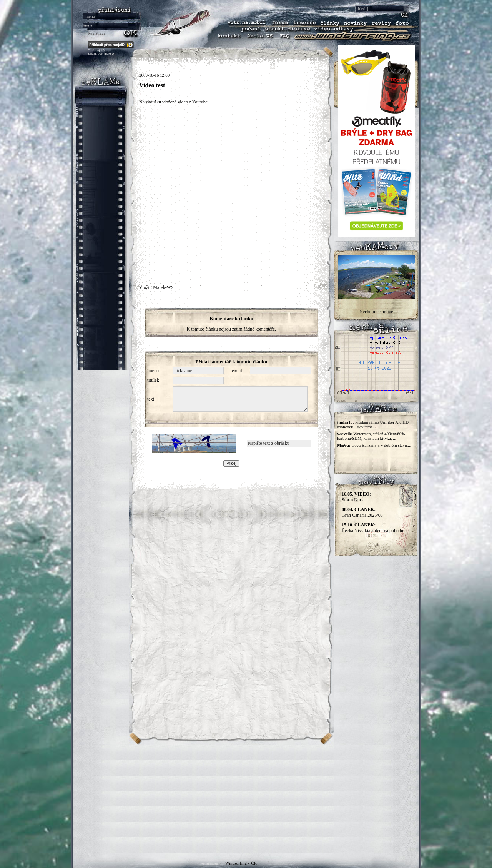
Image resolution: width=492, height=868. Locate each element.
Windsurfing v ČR (241, 863)
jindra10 (345, 422)
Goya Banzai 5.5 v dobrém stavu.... (381, 445)
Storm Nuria (356, 497)
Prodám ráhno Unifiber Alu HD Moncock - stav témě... (373, 424)
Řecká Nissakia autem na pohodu (372, 528)
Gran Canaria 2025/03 (362, 512)
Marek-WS (163, 287)
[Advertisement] (246, 799)
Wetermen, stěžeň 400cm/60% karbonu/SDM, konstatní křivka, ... (371, 436)
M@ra (343, 445)
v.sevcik (344, 434)
